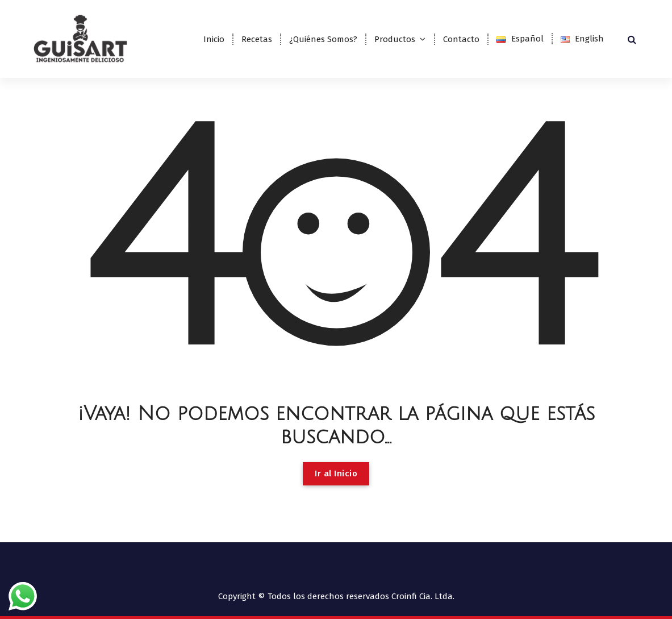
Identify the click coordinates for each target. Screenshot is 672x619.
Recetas (257, 39)
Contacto (461, 39)
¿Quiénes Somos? (323, 39)
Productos (395, 39)
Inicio (214, 39)
